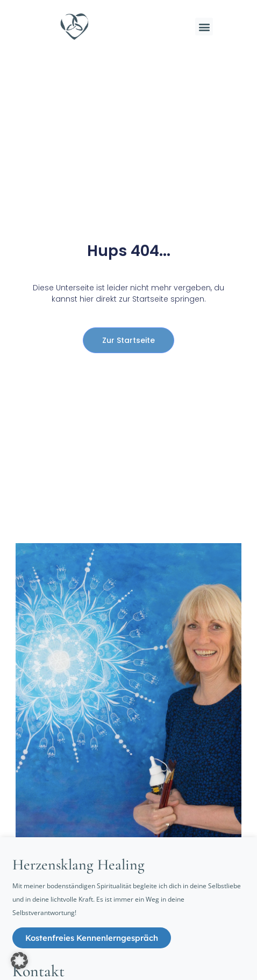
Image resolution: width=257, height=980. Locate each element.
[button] (204, 27)
